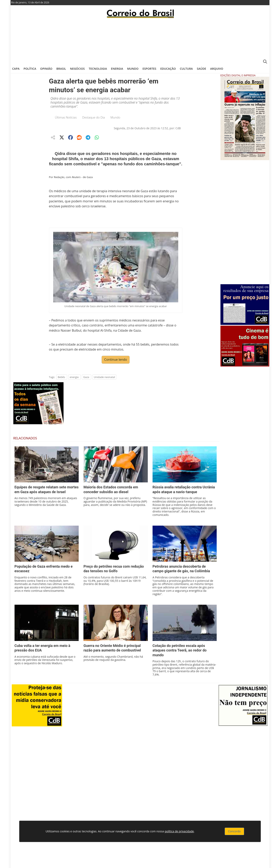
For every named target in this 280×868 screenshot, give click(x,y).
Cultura (186, 69)
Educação (168, 69)
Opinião (46, 69)
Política (30, 69)
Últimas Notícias (66, 117)
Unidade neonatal (104, 377)
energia (74, 377)
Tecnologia (98, 69)
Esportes (149, 69)
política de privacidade (179, 831)
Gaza (86, 377)
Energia (117, 69)
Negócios (77, 69)
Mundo (133, 69)
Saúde (201, 69)
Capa (16, 69)
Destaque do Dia (94, 117)
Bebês (61, 377)
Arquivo (217, 69)
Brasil (61, 69)
